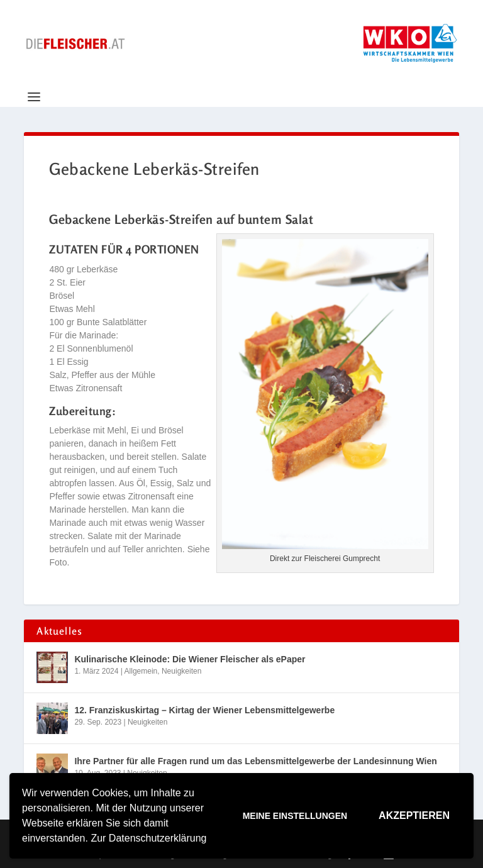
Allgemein (141, 671)
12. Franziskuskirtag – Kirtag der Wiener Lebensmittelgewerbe (204, 710)
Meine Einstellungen (295, 816)
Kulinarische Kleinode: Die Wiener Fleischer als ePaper (190, 659)
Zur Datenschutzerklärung (148, 838)
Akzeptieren (414, 815)
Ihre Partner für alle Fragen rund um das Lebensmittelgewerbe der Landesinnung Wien (255, 761)
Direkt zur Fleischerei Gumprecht (325, 559)
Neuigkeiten (181, 671)
